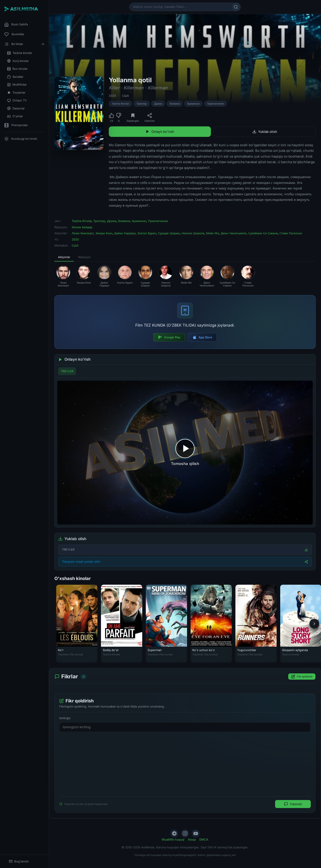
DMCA (204, 839)
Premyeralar (16, 125)
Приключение (215, 104)
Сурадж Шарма (169, 233)
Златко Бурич (147, 233)
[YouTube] (196, 833)
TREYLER (67, 371)
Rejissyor (84, 257)
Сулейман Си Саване (263, 233)
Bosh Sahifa (16, 25)
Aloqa (192, 839)
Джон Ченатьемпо (234, 233)
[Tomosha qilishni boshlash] (185, 453)
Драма (158, 104)
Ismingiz (65, 718)
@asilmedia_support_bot (221, 855)
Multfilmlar (17, 85)
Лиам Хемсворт (83, 233)
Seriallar (15, 77)
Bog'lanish (19, 861)
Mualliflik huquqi (173, 839)
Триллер (142, 104)
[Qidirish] (236, 7)
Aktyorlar (64, 257)
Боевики (175, 104)
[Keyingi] (314, 624)
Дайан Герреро (125, 233)
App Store (202, 337)
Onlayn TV (17, 100)
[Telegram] (174, 833)
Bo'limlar (25, 44)
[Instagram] (185, 833)
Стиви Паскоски (291, 233)
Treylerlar (16, 93)
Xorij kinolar (18, 61)
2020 (112, 96)
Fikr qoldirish (302, 677)
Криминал (193, 104)
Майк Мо (213, 233)
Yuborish (293, 804)
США (126, 96)
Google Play (169, 337)
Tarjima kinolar (20, 53)
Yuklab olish (265, 132)
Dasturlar (16, 108)
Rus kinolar (17, 69)
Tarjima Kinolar (120, 104)
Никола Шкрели (193, 233)
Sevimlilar (14, 34)
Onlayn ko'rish (160, 132)
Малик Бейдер (82, 227)
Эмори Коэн (104, 233)
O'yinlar (15, 116)
